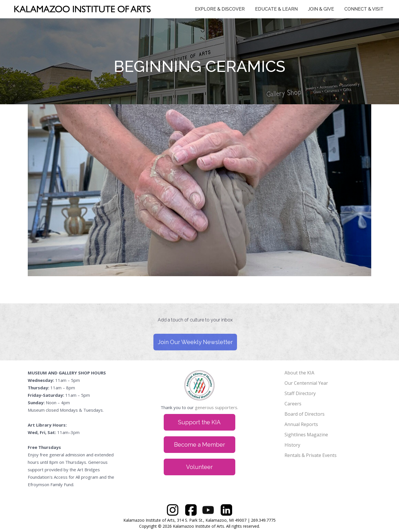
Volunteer (199, 467)
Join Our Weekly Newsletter (195, 342)
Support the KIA (199, 422)
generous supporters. (217, 407)
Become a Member (200, 445)
